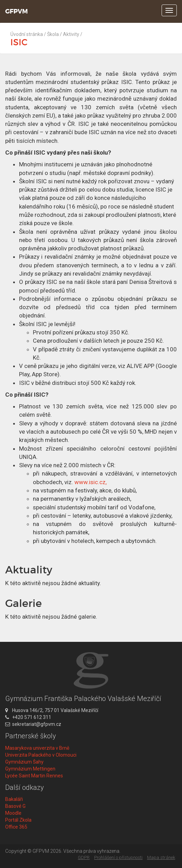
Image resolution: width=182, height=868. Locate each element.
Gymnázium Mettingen (30, 769)
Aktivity (71, 34)
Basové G (15, 806)
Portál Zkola (18, 820)
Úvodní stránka (27, 34)
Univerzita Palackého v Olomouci (41, 755)
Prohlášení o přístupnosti (118, 857)
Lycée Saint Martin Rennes (34, 776)
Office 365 (16, 827)
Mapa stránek (161, 857)
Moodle (13, 813)
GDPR (84, 857)
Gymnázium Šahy (24, 762)
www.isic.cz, (90, 482)
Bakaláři (14, 799)
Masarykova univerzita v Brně (37, 748)
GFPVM (16, 11)
